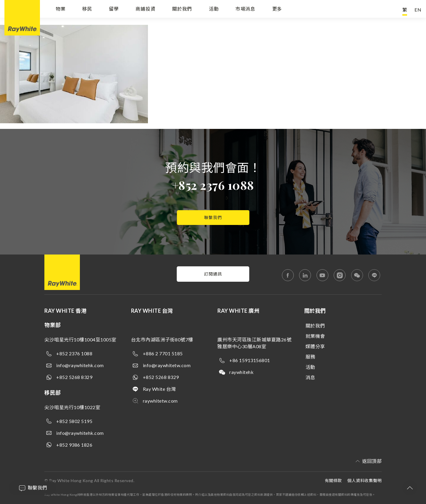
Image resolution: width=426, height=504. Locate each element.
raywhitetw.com (160, 401)
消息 (310, 377)
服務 (310, 357)
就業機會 (315, 336)
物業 (61, 10)
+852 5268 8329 (74, 377)
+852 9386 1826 (74, 445)
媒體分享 (315, 346)
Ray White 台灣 (159, 389)
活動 (214, 10)
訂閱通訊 (213, 274)
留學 (114, 10)
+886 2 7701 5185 (163, 353)
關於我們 (182, 10)
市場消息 (245, 10)
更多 (277, 10)
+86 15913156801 (250, 360)
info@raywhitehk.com (80, 365)
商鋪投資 (145, 10)
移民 (87, 10)
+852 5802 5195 (74, 421)
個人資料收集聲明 (364, 480)
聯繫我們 (213, 217)
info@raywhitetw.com (167, 365)
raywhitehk (241, 372)
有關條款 (333, 480)
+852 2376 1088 (213, 185)
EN (418, 10)
